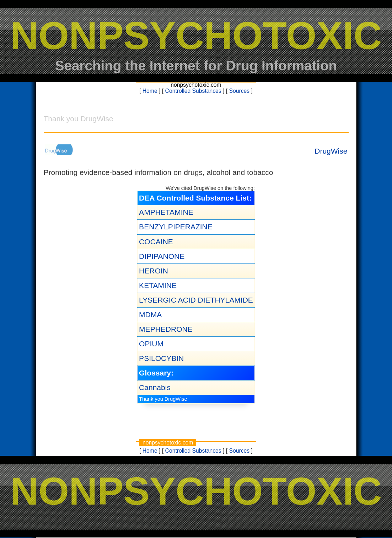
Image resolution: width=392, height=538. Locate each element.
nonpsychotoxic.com (196, 85)
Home (150, 91)
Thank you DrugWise (163, 399)
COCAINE (156, 242)
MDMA (150, 315)
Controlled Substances (193, 91)
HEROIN (154, 271)
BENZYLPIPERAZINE (176, 227)
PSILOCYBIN (161, 358)
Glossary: (156, 373)
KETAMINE (158, 285)
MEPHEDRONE (166, 329)
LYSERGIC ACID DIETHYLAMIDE (196, 300)
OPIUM (151, 344)
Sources (240, 91)
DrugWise (331, 151)
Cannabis (155, 387)
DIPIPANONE (162, 256)
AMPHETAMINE (166, 212)
